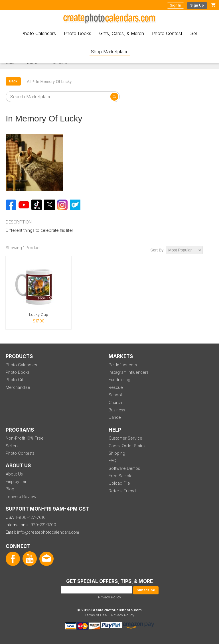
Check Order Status (127, 446)
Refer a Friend (122, 491)
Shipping (117, 453)
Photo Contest (167, 33)
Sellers (12, 446)
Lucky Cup (39, 315)
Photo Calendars (39, 33)
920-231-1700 (43, 525)
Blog (10, 489)
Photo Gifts (16, 380)
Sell (194, 33)
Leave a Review (21, 496)
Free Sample (121, 476)
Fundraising (119, 380)
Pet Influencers (123, 365)
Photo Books (78, 33)
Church (115, 402)
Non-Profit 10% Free (25, 438)
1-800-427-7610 (31, 517)
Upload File (119, 483)
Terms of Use (96, 615)
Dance (115, 417)
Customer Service (125, 438)
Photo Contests (20, 453)
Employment (17, 481)
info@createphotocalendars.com (48, 532)
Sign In (176, 5)
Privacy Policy (110, 597)
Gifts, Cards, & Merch (122, 33)
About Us (14, 474)
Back (13, 81)
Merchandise (18, 387)
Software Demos (124, 468)
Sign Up (197, 5)
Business (117, 410)
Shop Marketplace (110, 52)
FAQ (112, 461)
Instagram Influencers (129, 372)
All (29, 82)
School (115, 395)
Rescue (116, 387)
